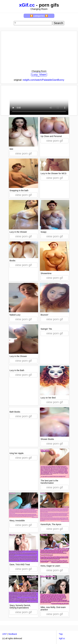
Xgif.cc (62, 638)
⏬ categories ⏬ (39, 16)
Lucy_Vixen (39, 75)
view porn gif (23, 153)
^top (61, 634)
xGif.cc (27, 5)
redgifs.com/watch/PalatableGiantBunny (43, 80)
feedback (13, 634)
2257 (5, 634)
